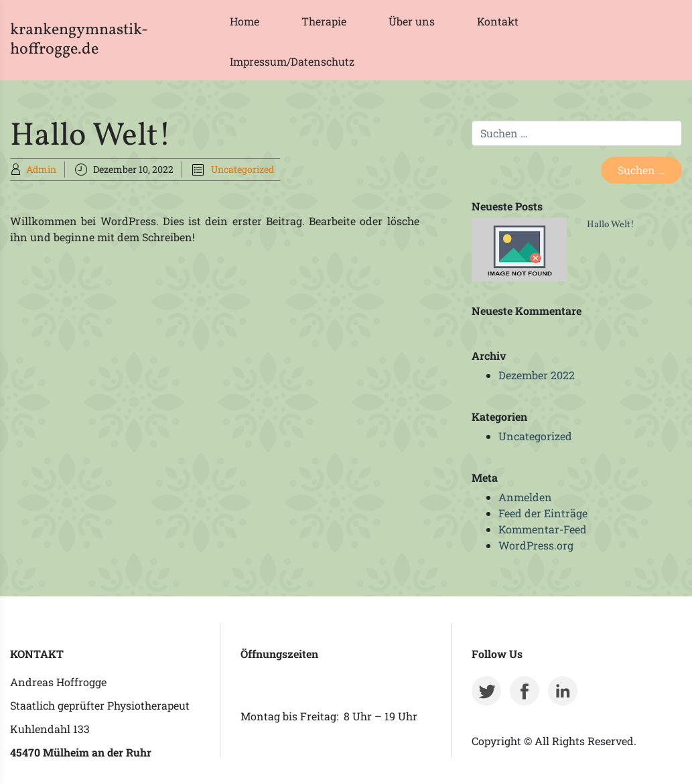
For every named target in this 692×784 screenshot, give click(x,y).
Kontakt (498, 21)
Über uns (412, 21)
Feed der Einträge (543, 513)
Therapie (324, 21)
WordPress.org (536, 545)
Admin (41, 169)
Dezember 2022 (537, 375)
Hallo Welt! (611, 225)
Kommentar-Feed (543, 529)
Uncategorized (243, 169)
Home (245, 21)
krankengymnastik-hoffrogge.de (79, 40)
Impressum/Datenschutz (292, 61)
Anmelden (525, 497)
